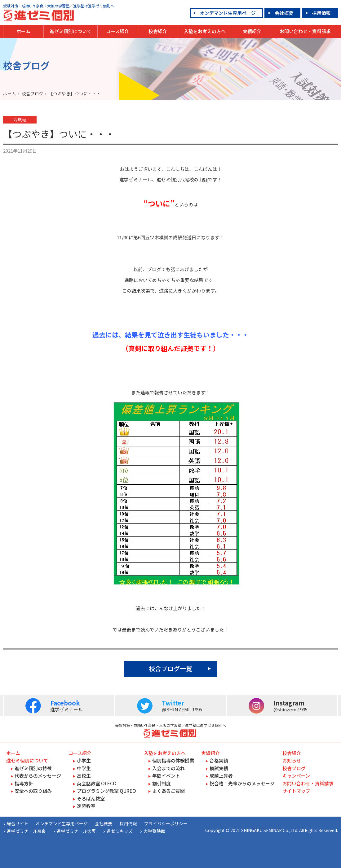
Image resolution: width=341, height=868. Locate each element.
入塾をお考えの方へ (205, 31)
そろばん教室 (91, 799)
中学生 (84, 768)
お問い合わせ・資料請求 (305, 31)
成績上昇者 (221, 776)
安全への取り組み (33, 791)
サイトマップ (296, 791)
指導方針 (24, 783)
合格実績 (219, 760)
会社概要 (284, 13)
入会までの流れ (168, 768)
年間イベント (166, 776)
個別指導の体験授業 (173, 760)
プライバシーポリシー (166, 823)
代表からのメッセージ (38, 776)
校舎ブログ (33, 93)
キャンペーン (296, 776)
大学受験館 (154, 831)
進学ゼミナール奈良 (26, 831)
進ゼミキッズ (120, 831)
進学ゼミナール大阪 (76, 831)
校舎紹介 (158, 31)
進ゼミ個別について (71, 31)
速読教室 (86, 806)
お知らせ (292, 760)
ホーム (23, 31)
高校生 (84, 776)
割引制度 (162, 783)
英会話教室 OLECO (97, 783)
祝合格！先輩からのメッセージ (242, 783)
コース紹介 (117, 31)
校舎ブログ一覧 (170, 668)
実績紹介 (252, 31)
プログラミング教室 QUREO (106, 791)
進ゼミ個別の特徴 (33, 768)
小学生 (84, 760)
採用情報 (321, 13)
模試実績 (219, 768)
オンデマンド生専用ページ (228, 13)
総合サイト (18, 823)
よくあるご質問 (168, 791)
